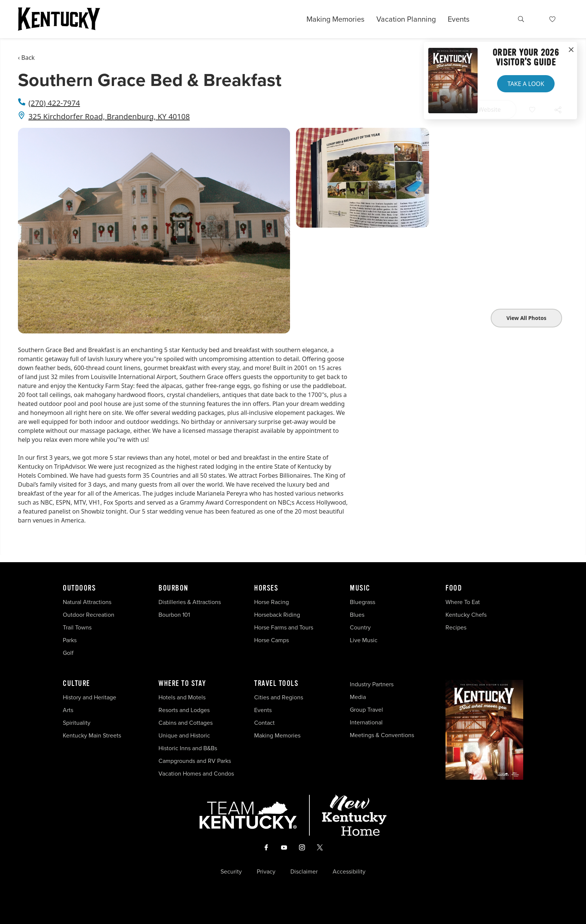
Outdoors (79, 588)
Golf (68, 653)
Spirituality (77, 723)
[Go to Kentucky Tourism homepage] (59, 19)
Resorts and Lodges (184, 710)
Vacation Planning (406, 19)
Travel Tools (276, 684)
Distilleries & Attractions (190, 602)
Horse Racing (272, 602)
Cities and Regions (279, 697)
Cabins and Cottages (186, 723)
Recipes (457, 627)
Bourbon (173, 588)
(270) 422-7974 (54, 103)
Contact (264, 723)
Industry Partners (372, 684)
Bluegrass (363, 602)
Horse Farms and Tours (284, 627)
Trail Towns (77, 627)
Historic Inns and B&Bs (188, 748)
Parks (70, 640)
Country (360, 627)
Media (358, 697)
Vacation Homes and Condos (196, 774)
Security (231, 872)
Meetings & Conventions (382, 735)
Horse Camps (272, 640)
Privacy (266, 872)
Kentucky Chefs (466, 615)
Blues (357, 615)
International (366, 722)
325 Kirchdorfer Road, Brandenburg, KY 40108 (109, 116)
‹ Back (26, 58)
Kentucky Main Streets (92, 735)
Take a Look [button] (526, 84)
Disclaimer (304, 872)
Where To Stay (182, 684)
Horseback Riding (277, 615)
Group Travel (366, 710)
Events (459, 19)
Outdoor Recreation (89, 615)
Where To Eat (463, 602)
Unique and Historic (184, 735)
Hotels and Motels (182, 697)
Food (454, 588)
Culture (76, 684)
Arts (68, 710)
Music (360, 588)
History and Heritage (90, 697)
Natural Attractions (87, 602)
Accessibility (349, 872)
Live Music (364, 640)
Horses (266, 588)
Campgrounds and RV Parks (195, 761)
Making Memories (335, 19)
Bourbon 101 (174, 615)
